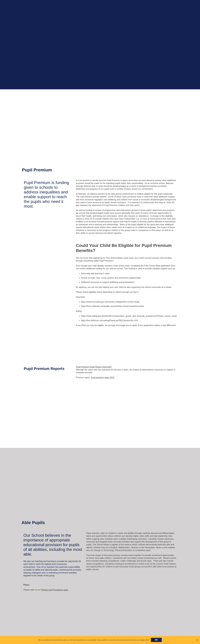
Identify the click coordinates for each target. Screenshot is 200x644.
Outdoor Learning (124, 93)
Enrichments (80, 93)
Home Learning (107, 93)
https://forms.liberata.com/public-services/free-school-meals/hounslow (112, 306)
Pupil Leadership (180, 93)
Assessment (93, 93)
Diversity (193, 93)
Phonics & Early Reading (144, 93)
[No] (197, 640)
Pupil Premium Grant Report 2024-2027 (94, 367)
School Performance (36, 93)
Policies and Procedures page (54, 590)
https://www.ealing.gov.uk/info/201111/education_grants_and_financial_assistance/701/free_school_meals (129, 316)
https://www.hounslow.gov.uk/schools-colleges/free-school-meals (110, 302)
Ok (156, 640)
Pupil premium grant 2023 (102, 378)
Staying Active (164, 93)
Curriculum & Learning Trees (59, 93)
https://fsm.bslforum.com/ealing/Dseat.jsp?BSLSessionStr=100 (109, 320)
